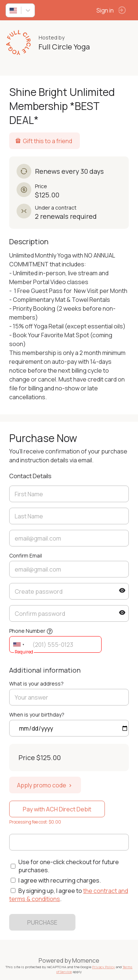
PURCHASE (42, 922)
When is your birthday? (37, 715)
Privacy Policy (103, 967)
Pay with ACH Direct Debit (57, 809)
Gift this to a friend (44, 141)
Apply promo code (45, 785)
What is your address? (36, 684)
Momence (86, 960)
